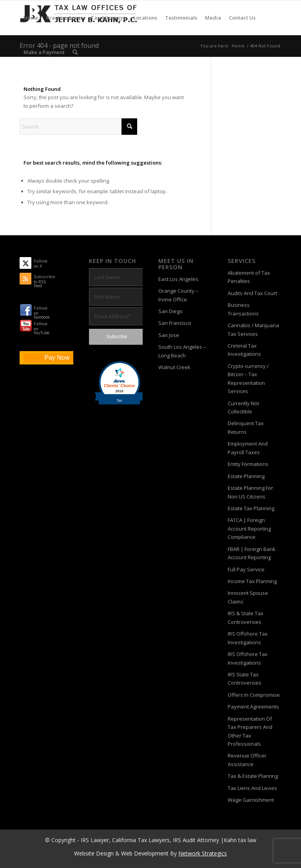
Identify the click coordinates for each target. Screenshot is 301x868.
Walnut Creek (174, 367)
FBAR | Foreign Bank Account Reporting (252, 553)
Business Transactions (243, 309)
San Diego (170, 311)
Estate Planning (246, 476)
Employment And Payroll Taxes (248, 448)
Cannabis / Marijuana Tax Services (253, 329)
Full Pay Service (246, 569)
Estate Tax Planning (251, 508)
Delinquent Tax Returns (246, 427)
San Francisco (175, 323)
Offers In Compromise (254, 695)
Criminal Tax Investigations (244, 350)
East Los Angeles (178, 279)
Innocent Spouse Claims (248, 597)
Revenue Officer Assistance (247, 760)
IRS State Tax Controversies (245, 679)
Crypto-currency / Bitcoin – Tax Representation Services (248, 379)
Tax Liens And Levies (252, 788)
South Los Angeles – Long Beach (182, 351)
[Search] (75, 52)
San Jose (169, 335)
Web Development (145, 853)
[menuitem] (31, 18)
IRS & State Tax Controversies (246, 617)
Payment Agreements (253, 707)
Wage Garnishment (251, 800)
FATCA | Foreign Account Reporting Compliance (249, 528)
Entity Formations (248, 464)
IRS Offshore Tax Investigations (248, 638)
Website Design (94, 853)
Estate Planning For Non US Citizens (250, 492)
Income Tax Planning (252, 581)
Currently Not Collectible (243, 407)
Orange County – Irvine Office (178, 295)
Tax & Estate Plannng (253, 776)
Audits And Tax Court (252, 293)
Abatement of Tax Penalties (249, 277)
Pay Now (57, 358)
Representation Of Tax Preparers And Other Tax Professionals (250, 731)
